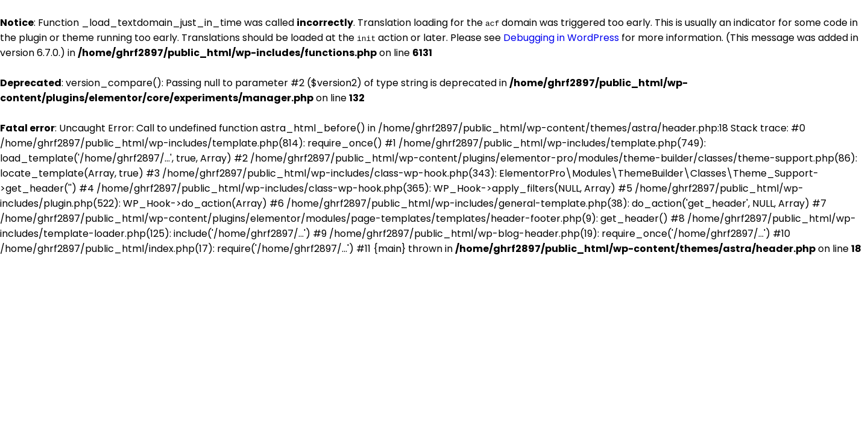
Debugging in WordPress (561, 38)
